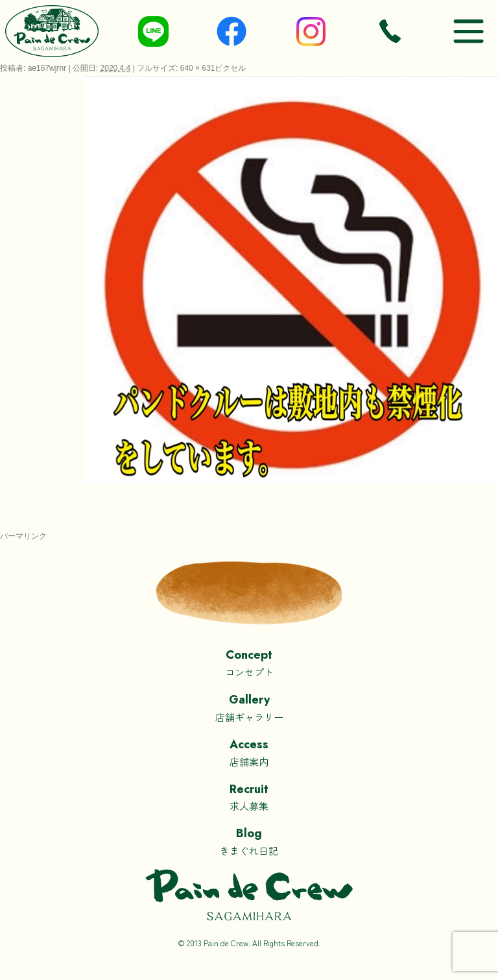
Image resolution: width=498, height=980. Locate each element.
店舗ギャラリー (249, 707)
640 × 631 (198, 68)
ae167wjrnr (47, 68)
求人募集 (249, 797)
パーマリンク (23, 536)
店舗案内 (249, 752)
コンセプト (249, 662)
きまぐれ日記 (249, 841)
